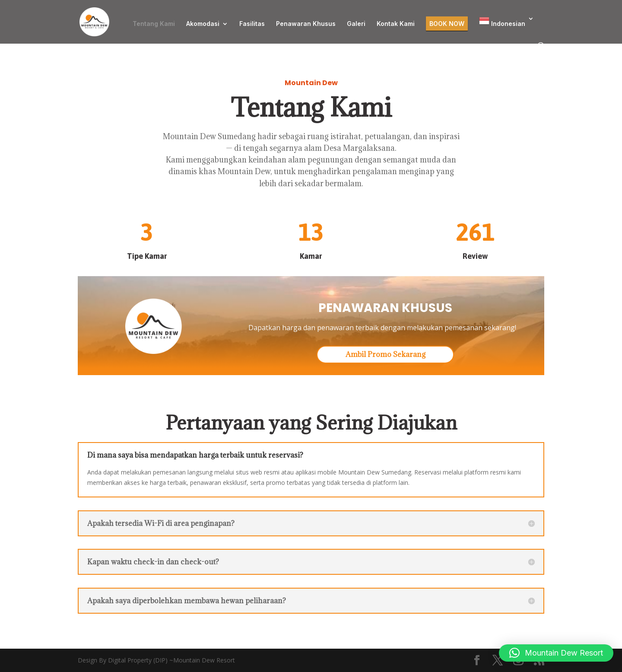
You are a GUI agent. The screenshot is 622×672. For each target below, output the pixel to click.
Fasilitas (252, 24)
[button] (556, 653)
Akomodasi (203, 24)
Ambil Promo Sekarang (386, 354)
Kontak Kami (396, 24)
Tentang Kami (154, 24)
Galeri (356, 24)
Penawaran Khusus (306, 24)
